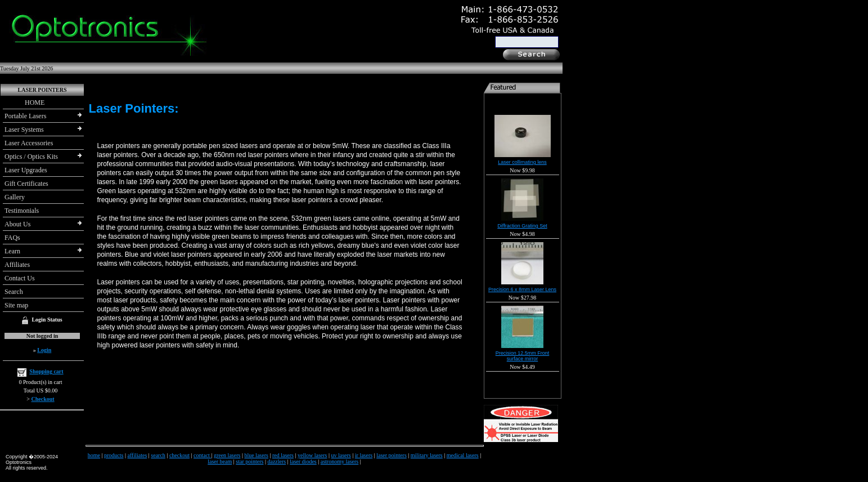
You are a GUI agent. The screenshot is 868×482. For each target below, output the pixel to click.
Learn (12, 251)
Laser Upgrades (26, 170)
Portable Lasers (25, 116)
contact (202, 455)
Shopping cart (46, 371)
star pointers (249, 461)
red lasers (283, 455)
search (158, 455)
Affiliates (17, 265)
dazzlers (276, 461)
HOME (24, 102)
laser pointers (392, 455)
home (94, 455)
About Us (17, 224)
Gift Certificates (26, 184)
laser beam (220, 461)
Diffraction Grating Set (522, 226)
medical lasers (463, 455)
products (114, 455)
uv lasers (341, 455)
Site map (16, 305)
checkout (179, 455)
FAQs (12, 238)
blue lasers (256, 455)
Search (14, 292)
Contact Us (20, 278)
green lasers (227, 455)
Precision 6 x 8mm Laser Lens (522, 289)
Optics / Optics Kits (31, 157)
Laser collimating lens (522, 162)
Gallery (15, 197)
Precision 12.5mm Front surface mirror (523, 356)
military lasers (427, 455)
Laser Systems (24, 130)
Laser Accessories (29, 143)
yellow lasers (312, 455)
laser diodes (303, 461)
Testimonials (22, 211)
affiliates (138, 455)
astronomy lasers (340, 461)
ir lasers (364, 455)
